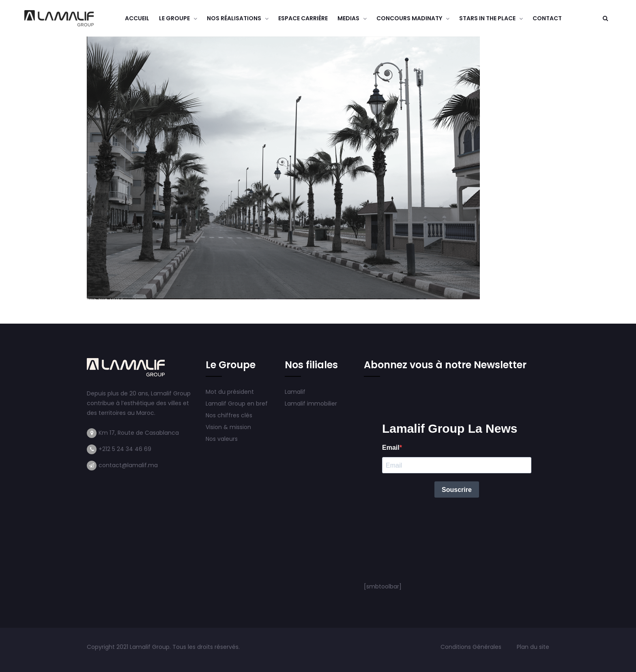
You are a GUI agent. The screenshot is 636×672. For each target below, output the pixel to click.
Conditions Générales (472, 647)
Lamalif (295, 392)
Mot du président (230, 392)
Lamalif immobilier (311, 404)
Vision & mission (229, 427)
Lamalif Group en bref (237, 404)
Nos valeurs (222, 439)
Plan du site (533, 647)
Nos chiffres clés (229, 415)
